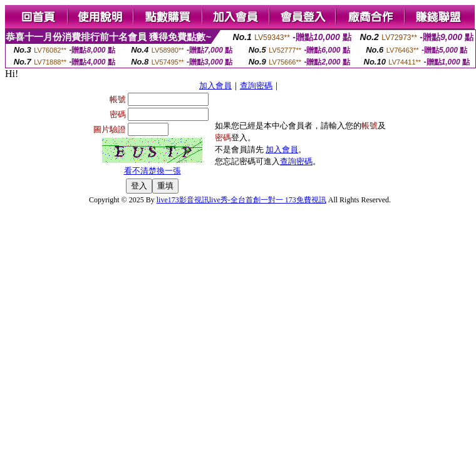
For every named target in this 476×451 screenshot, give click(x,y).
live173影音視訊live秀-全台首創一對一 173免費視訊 (241, 200)
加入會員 (215, 86)
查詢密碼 (256, 86)
